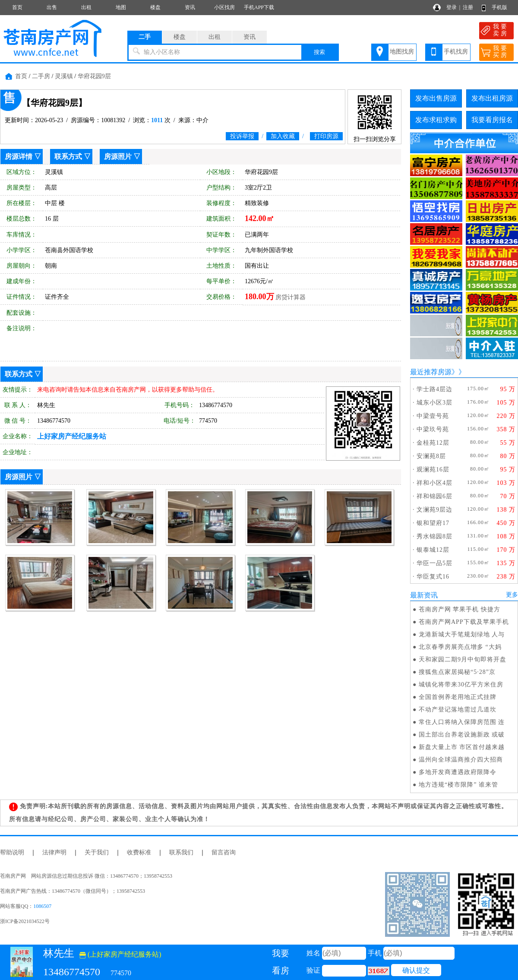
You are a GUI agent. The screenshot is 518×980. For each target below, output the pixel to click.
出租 (86, 7)
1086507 (42, 906)
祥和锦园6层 (434, 496)
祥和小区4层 (434, 483)
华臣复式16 (433, 577)
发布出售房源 (436, 98)
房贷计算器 (291, 297)
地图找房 (402, 52)
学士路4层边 (434, 389)
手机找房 (456, 52)
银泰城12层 (433, 550)
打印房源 (326, 136)
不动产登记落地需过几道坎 (458, 710)
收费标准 (139, 852)
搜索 (319, 52)
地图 (121, 7)
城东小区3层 (434, 403)
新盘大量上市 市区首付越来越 (462, 747)
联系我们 (181, 852)
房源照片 (118, 156)
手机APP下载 (259, 7)
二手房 (41, 76)
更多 (512, 595)
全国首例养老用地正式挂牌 (458, 697)
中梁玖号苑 (433, 429)
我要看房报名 (492, 120)
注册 (468, 7)
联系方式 (68, 156)
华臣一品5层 (434, 563)
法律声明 (54, 852)
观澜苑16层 (433, 469)
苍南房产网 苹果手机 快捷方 (460, 609)
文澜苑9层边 (434, 510)
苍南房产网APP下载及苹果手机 (464, 622)
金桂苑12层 (433, 443)
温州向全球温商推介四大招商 (461, 760)
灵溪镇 (64, 76)
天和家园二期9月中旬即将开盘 (463, 659)
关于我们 (97, 852)
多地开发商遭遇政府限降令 (458, 772)
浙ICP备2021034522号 (25, 921)
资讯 (190, 7)
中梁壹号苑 (433, 416)
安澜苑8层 (431, 456)
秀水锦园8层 (434, 536)
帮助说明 (12, 852)
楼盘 (155, 7)
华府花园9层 (94, 76)
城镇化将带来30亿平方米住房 (461, 684)
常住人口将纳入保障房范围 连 (462, 722)
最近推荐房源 (431, 372)
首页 (17, 7)
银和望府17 (433, 523)
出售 (52, 7)
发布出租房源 (492, 98)
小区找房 (224, 7)
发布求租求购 (436, 120)
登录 (452, 7)
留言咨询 (224, 852)
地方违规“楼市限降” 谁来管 (458, 785)
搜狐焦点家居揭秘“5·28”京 (457, 672)
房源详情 (19, 156)
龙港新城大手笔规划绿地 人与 (462, 634)
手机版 (499, 7)
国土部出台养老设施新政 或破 (462, 735)
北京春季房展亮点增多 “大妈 (460, 647)
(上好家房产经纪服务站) (120, 954)
